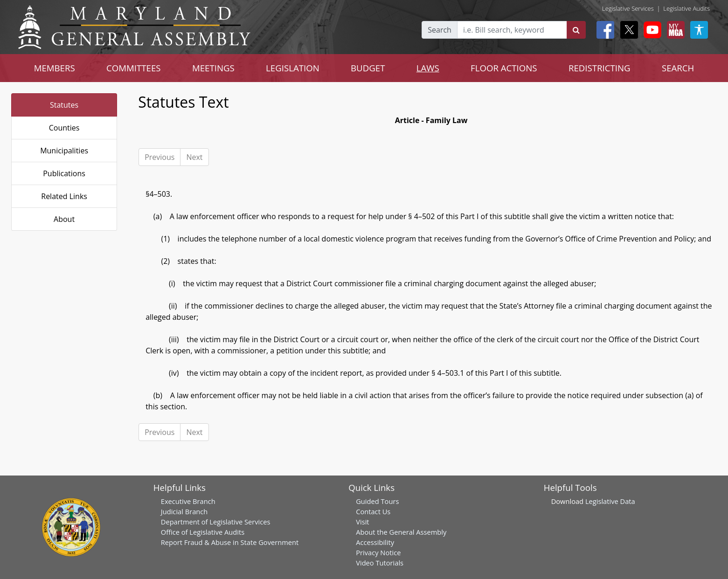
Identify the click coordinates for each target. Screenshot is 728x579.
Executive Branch (188, 501)
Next (194, 157)
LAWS (428, 68)
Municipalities (64, 151)
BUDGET (368, 68)
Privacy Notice (378, 552)
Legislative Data (610, 501)
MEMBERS (55, 68)
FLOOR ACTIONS (504, 68)
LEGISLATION (293, 68)
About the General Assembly (401, 532)
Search (440, 30)
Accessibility (375, 542)
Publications (64, 173)
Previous (159, 157)
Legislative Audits (686, 8)
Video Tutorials (380, 563)
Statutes (64, 105)
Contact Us (373, 511)
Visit (362, 522)
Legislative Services (628, 8)
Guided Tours (377, 501)
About (64, 219)
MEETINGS (213, 68)
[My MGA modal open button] (674, 30)
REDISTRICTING (600, 68)
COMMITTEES (134, 68)
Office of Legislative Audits (203, 532)
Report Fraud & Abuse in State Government (230, 542)
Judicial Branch (184, 511)
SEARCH (678, 68)
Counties (64, 128)
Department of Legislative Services (216, 522)
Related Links (64, 196)
